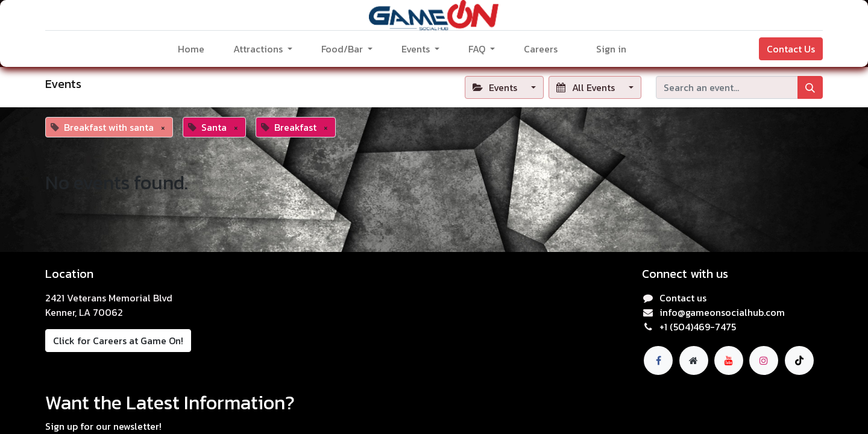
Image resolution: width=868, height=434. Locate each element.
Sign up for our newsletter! (103, 426)
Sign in (611, 49)
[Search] (810, 87)
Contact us (683, 298)
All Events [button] (587, 87)
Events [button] (496, 87)
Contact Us (791, 49)
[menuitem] (191, 49)
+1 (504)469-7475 (698, 327)
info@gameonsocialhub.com (722, 312)
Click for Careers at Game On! (118, 341)
